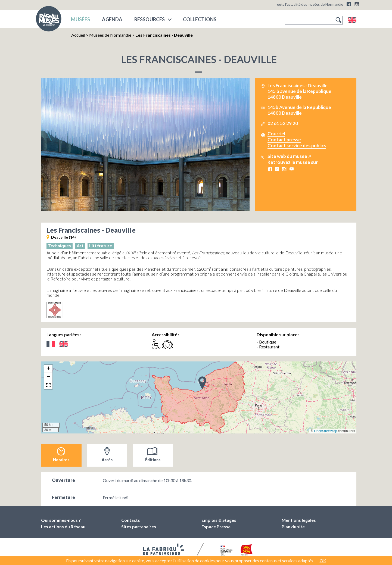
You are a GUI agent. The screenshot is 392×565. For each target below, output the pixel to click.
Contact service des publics (297, 146)
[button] (202, 382)
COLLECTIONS (200, 19)
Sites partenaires (139, 527)
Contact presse (284, 140)
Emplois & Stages (219, 520)
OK (323, 561)
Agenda (112, 19)
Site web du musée (287, 156)
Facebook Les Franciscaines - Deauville (270, 169)
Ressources (150, 19)
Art (80, 246)
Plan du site (293, 527)
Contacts (131, 520)
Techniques (60, 246)
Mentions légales (299, 520)
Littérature (101, 246)
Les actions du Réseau (63, 527)
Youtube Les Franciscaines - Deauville (291, 169)
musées (80, 19)
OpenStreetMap (326, 431)
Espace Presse (216, 527)
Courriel (276, 134)
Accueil (79, 35)
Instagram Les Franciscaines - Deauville (284, 169)
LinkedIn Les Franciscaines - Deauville (277, 169)
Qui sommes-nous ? (61, 520)
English (352, 20)
